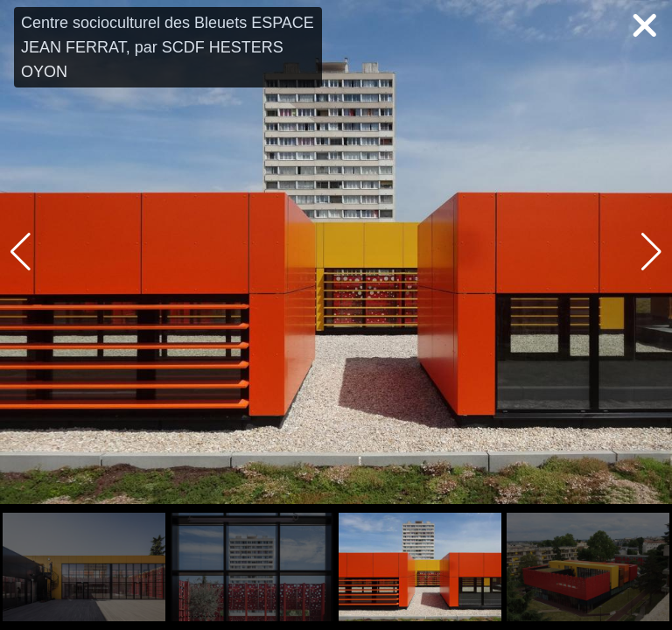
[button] (651, 252)
